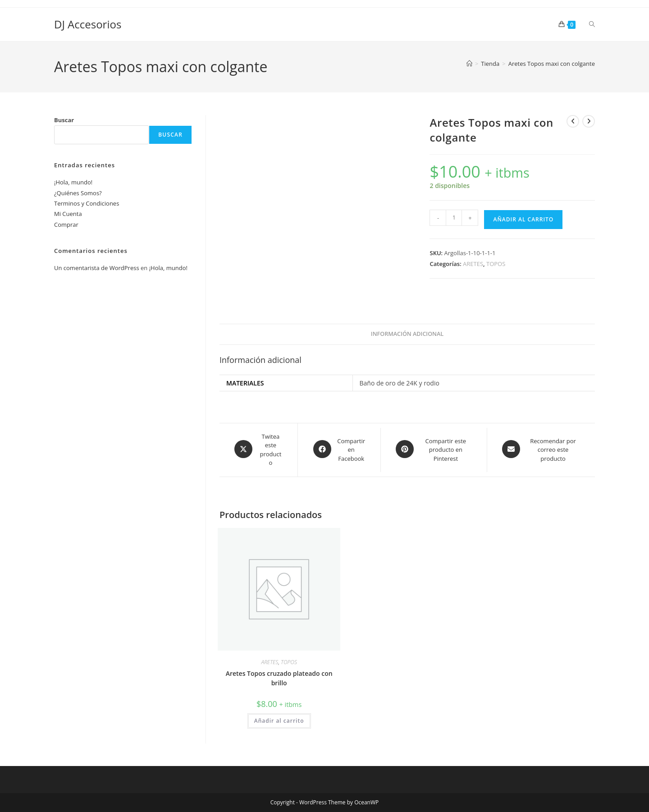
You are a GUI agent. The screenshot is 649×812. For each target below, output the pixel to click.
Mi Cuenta (68, 214)
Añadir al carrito (523, 219)
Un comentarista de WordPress (97, 268)
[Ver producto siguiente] (589, 121)
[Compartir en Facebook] (339, 450)
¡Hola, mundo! (73, 182)
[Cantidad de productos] (454, 218)
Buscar (64, 120)
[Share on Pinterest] (434, 450)
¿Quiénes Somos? (78, 193)
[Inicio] (469, 64)
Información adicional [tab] (407, 334)
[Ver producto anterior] (573, 121)
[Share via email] (541, 450)
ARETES (473, 264)
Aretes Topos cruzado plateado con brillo (279, 678)
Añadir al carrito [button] (279, 721)
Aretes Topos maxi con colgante (552, 64)
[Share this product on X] (258, 450)
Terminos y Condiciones (87, 203)
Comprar (66, 225)
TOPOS (496, 264)
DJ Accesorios (88, 24)
